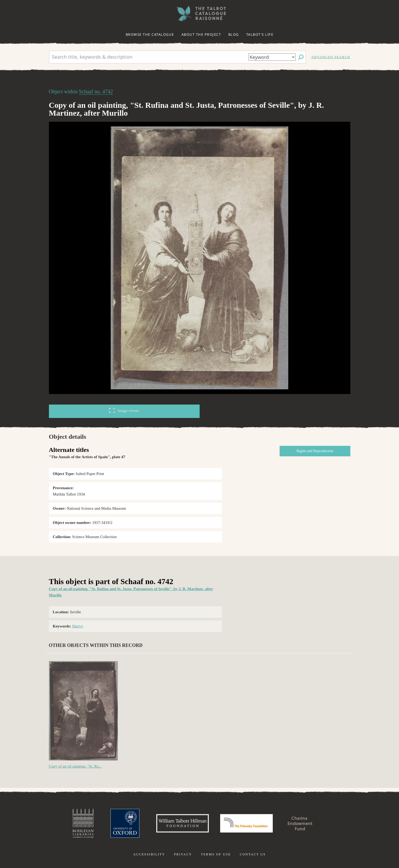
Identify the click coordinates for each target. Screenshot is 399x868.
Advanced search (331, 57)
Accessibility (149, 854)
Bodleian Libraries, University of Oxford (83, 823)
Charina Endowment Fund (300, 823)
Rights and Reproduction (315, 451)
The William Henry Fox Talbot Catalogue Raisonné (200, 13)
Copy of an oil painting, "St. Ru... (75, 766)
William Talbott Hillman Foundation (183, 823)
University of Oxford (125, 823)
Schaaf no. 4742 (96, 91)
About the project (201, 34)
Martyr (78, 626)
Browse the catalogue (150, 34)
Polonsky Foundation (246, 823)
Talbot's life (260, 34)
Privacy (183, 854)
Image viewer (124, 410)
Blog (234, 34)
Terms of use (216, 854)
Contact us (253, 854)
